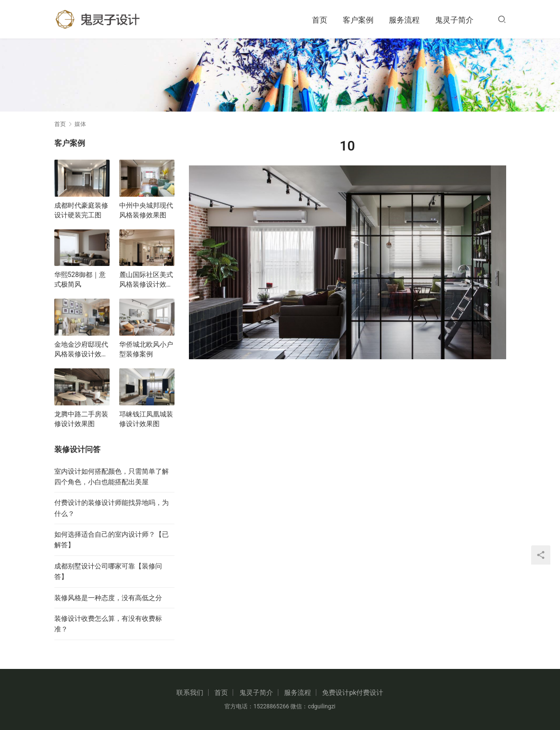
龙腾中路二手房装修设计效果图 (81, 419)
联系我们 (190, 692)
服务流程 (404, 20)
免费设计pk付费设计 (353, 692)
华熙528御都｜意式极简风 (80, 279)
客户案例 (358, 20)
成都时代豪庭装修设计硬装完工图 (81, 210)
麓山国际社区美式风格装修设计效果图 (146, 280)
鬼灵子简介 (454, 20)
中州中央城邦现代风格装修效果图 (146, 210)
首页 (320, 20)
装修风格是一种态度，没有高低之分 (108, 598)
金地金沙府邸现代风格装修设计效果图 (81, 350)
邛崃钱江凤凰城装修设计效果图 (146, 419)
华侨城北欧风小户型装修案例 (146, 349)
